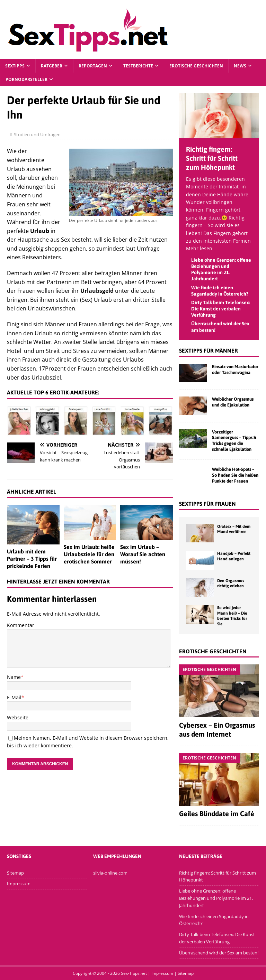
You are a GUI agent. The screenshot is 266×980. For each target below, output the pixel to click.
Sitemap (15, 873)
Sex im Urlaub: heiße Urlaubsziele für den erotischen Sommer (89, 554)
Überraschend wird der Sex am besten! (219, 953)
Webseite (18, 717)
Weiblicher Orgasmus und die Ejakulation (233, 402)
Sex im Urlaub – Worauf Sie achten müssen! (143, 554)
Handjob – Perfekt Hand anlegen (234, 556)
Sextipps (15, 66)
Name (14, 677)
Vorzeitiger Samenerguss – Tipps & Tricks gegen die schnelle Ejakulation (234, 441)
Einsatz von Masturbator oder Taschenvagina (235, 370)
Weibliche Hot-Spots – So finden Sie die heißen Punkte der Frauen (235, 475)
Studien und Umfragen (41, 134)
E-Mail (14, 697)
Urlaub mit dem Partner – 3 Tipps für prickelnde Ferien (32, 559)
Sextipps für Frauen (207, 504)
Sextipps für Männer (209, 351)
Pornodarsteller (26, 79)
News (240, 66)
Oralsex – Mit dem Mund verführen (234, 529)
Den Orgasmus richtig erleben (231, 584)
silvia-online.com (110, 873)
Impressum (19, 884)
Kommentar (21, 625)
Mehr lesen (199, 248)
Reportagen (93, 66)
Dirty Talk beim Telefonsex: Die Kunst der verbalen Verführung (221, 309)
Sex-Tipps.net (134, 973)
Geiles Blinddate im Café (217, 814)
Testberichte (138, 66)
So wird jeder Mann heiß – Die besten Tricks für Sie (232, 616)
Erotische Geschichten (196, 66)
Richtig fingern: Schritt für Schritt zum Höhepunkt (212, 158)
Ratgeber (52, 66)
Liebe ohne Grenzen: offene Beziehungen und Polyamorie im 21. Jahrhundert (216, 898)
